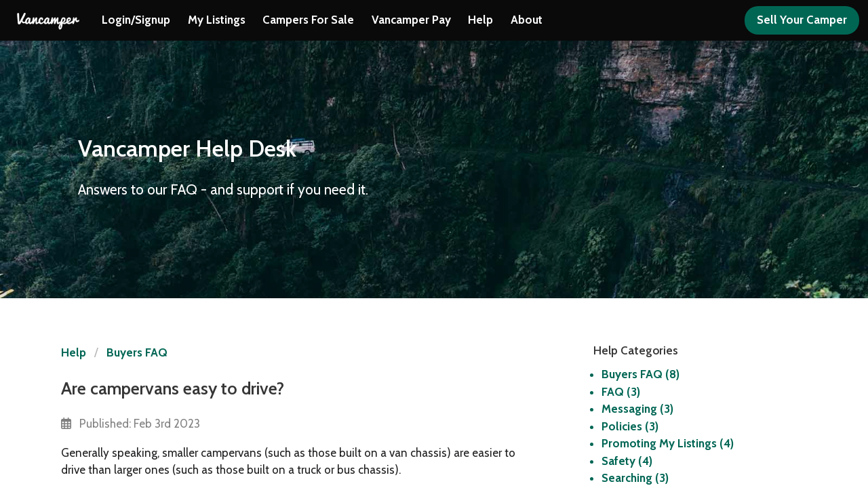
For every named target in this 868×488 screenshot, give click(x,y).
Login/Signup (136, 20)
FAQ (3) (621, 392)
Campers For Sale (308, 20)
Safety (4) (627, 461)
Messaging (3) (637, 409)
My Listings (217, 20)
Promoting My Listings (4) (668, 443)
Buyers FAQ (137, 352)
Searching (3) (635, 478)
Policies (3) (630, 426)
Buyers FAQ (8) (640, 374)
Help (480, 20)
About (527, 20)
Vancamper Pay (411, 20)
